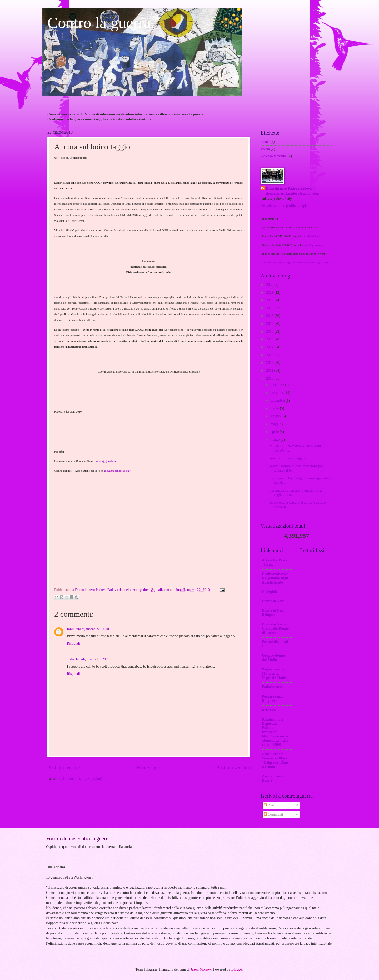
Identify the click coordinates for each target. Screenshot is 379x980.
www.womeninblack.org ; (277, 263)
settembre (278, 401)
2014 (270, 347)
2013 (270, 355)
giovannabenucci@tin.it (118, 471)
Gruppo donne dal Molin (273, 658)
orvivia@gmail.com (106, 461)
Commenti (273, 814)
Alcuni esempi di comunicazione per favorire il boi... (296, 468)
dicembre (278, 385)
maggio (276, 424)
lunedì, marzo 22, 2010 (92, 629)
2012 (270, 363)
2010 (270, 378)
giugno (276, 416)
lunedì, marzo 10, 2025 (93, 659)
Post (269, 805)
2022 (270, 285)
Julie (71, 659)
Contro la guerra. (101, 23)
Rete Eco (269, 710)
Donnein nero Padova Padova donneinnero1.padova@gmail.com (292, 191)
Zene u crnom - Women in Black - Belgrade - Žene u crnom (275, 760)
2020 (270, 300)
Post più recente (64, 768)
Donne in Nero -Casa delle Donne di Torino (275, 628)
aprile (275, 432)
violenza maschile (274, 156)
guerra (265, 149)
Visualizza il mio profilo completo (285, 206)
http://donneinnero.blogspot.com (311, 263)
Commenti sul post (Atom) (83, 779)
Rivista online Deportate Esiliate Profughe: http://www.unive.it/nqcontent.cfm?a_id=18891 (275, 732)
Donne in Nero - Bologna (274, 613)
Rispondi (73, 643)
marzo (276, 440)
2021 (270, 293)
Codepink (270, 592)
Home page (148, 768)
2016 (270, 332)
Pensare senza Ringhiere (273, 699)
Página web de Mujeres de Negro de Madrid (275, 673)
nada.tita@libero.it (313, 236)
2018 (270, 316)
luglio (275, 408)
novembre (278, 393)
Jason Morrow (201, 969)
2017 (270, 324)
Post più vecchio (233, 768)
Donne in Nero (273, 601)
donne (265, 142)
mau (70, 629)
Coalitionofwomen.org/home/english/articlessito (275, 578)
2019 (270, 308)
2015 (270, 339)
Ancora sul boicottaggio (287, 458)
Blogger (237, 969)
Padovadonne (272, 687)
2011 (270, 371)
